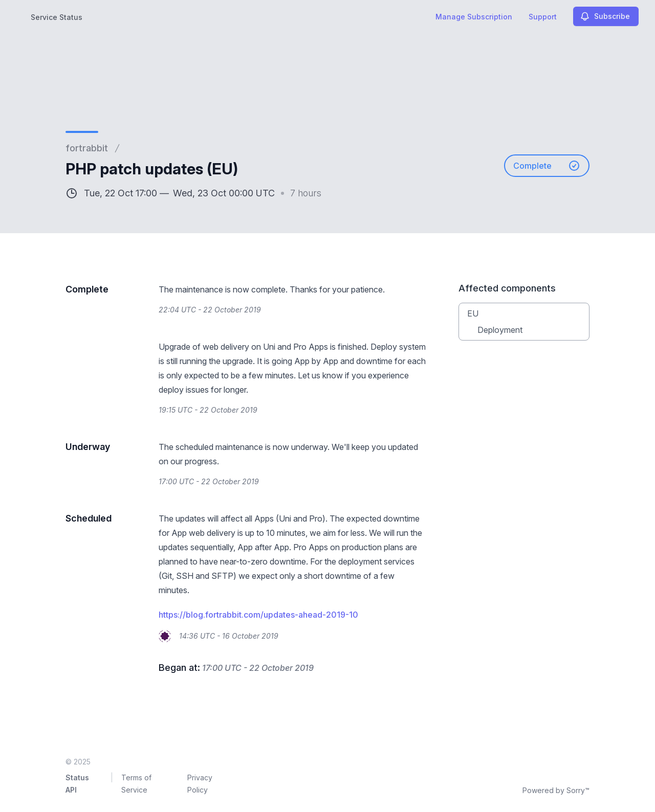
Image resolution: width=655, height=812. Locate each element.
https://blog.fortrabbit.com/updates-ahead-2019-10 (258, 615)
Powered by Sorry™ (556, 790)
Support (543, 17)
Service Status (57, 17)
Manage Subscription (474, 17)
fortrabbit (87, 148)
